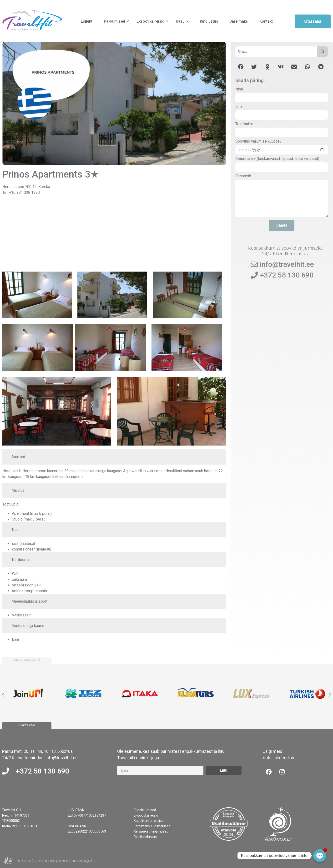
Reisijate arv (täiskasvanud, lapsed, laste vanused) (277, 159)
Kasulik (182, 21)
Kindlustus (209, 21)
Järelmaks (239, 21)
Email (240, 107)
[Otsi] (276, 52)
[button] (241, 67)
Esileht (87, 21)
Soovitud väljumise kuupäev (258, 141)
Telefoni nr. (244, 124)
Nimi (239, 89)
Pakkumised (115, 21)
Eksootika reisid (151, 21)
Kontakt (266, 21)
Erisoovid (243, 176)
